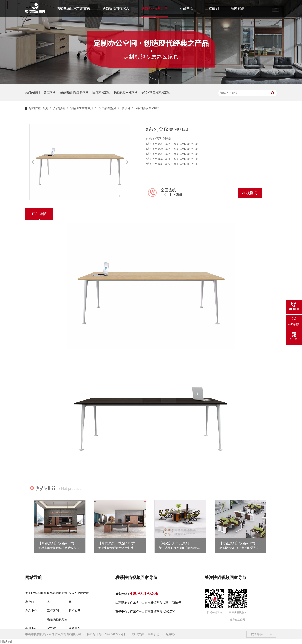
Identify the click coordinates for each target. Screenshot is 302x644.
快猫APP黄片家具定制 (156, 92)
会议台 (126, 108)
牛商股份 (154, 634)
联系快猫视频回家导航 (57, 624)
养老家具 (49, 92)
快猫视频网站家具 (116, 8)
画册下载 (31, 628)
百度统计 (171, 634)
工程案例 (212, 8)
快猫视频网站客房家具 (74, 92)
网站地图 (74, 628)
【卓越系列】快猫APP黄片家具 (61, 543)
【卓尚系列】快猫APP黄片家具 (122, 543)
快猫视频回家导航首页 (73, 8)
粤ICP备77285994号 (111, 634)
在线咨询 (250, 193)
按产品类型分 (108, 108)
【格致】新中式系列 (174, 543)
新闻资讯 (238, 8)
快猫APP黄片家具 (154, 8)
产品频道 (60, 108)
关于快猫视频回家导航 (35, 598)
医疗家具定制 (101, 92)
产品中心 (186, 8)
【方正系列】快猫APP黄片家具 (242, 543)
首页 (46, 108)
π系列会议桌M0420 (148, 108)
